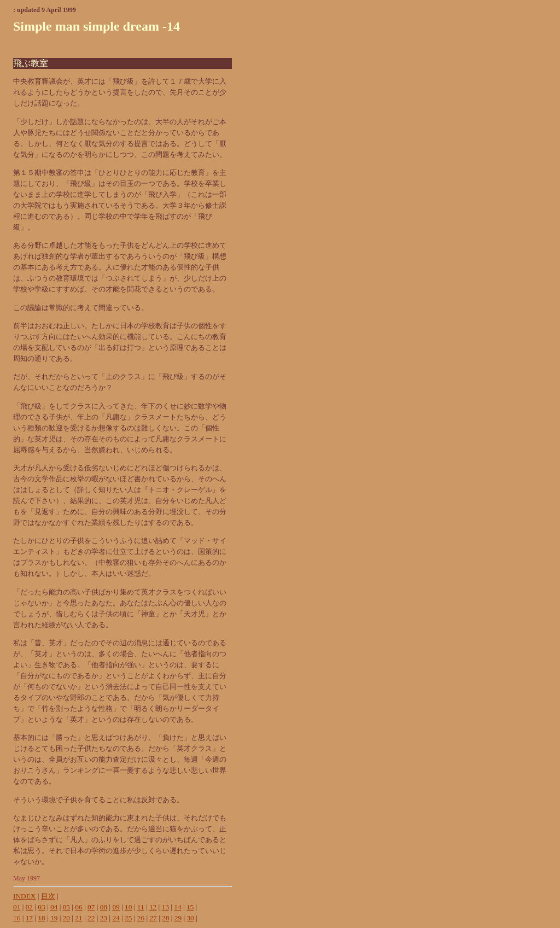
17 (29, 918)
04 (54, 907)
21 (78, 918)
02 (29, 907)
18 (41, 918)
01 (17, 907)
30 (190, 918)
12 (153, 907)
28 (165, 918)
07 (91, 907)
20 (66, 918)
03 (41, 907)
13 (165, 907)
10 (128, 907)
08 (104, 907)
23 (104, 918)
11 (141, 907)
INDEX (24, 896)
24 (116, 918)
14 (177, 907)
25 (128, 918)
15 (190, 907)
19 (54, 918)
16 (17, 918)
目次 (48, 896)
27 (153, 918)
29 (178, 918)
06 (78, 907)
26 (141, 918)
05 (66, 907)
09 (116, 907)
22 (91, 918)
